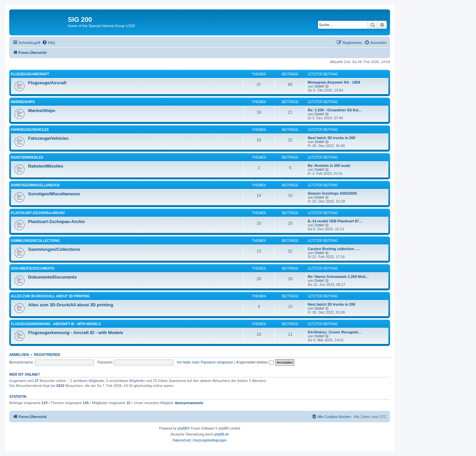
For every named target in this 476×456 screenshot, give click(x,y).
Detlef (319, 86)
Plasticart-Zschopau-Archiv (38, 213)
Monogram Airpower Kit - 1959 (334, 82)
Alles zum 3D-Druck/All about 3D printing (50, 296)
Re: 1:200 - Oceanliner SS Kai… (335, 110)
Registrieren (47, 355)
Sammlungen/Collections (35, 241)
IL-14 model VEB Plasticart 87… (335, 221)
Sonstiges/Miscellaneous (35, 185)
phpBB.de (221, 434)
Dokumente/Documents (33, 268)
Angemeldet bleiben (255, 362)
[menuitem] (49, 43)
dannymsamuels (189, 403)
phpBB (182, 428)
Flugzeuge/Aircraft (30, 74)
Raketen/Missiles (27, 157)
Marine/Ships (23, 102)
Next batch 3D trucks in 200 (332, 138)
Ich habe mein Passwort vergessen (205, 362)
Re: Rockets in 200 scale (329, 166)
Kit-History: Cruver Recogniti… (335, 332)
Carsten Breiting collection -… (334, 249)
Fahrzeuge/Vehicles (30, 130)
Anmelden (19, 355)
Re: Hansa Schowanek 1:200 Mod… (338, 277)
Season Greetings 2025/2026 (332, 193)
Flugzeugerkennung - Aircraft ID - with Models (56, 324)
